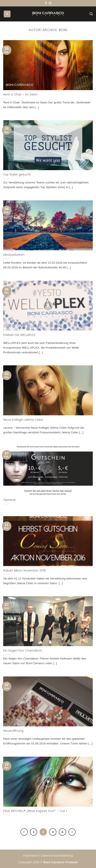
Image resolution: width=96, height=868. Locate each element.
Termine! (9, 500)
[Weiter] (72, 832)
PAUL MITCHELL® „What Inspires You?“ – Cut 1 (35, 811)
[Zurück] (24, 832)
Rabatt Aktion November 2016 (25, 571)
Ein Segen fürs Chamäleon (23, 651)
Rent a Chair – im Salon (20, 95)
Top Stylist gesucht (17, 175)
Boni (63, 30)
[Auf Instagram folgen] (50, 3)
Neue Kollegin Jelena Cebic (23, 420)
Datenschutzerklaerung (57, 856)
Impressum (31, 856)
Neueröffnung (13, 731)
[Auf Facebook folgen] (46, 3)
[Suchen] (91, 14)
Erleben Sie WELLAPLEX (19, 335)
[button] (7, 14)
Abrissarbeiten (14, 255)
